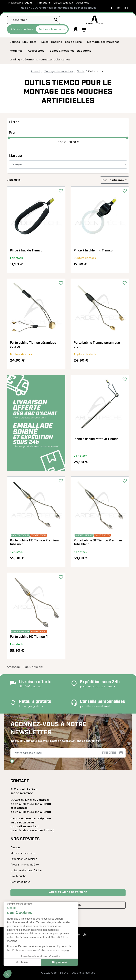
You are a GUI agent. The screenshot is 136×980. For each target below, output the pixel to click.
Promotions (43, 3)
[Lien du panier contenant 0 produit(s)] (84, 29)
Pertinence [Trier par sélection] (119, 180)
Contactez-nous (20, 882)
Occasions (82, 3)
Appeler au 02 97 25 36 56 (68, 893)
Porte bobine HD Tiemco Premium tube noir (34, 543)
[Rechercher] (33, 20)
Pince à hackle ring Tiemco (93, 251)
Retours (15, 847)
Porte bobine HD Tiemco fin (30, 637)
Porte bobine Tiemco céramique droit (97, 345)
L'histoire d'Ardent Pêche (26, 870)
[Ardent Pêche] (95, 20)
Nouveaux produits (20, 3)
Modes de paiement (23, 853)
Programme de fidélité (25, 865)
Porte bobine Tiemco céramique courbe (33, 345)
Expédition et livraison (24, 859)
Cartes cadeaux (63, 3)
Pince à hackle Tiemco (26, 251)
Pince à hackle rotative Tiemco (96, 439)
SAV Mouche (18, 876)
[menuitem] (23, 42)
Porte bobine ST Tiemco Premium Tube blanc (98, 543)
